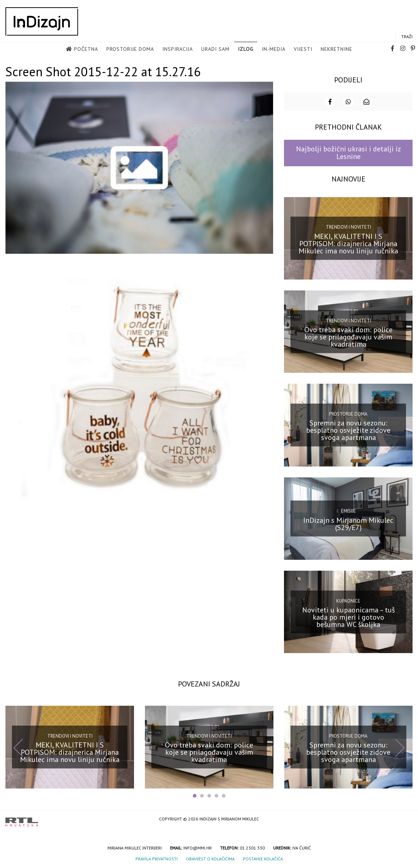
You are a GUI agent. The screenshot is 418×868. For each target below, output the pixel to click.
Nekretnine (336, 49)
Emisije (348, 510)
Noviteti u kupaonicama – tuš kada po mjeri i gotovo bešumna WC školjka (348, 616)
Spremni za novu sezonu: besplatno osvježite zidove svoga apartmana (348, 429)
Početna (86, 49)
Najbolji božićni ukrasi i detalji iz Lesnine (348, 152)
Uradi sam (215, 49)
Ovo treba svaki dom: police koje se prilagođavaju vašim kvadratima (348, 336)
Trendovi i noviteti (348, 226)
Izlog (246, 49)
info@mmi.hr (198, 847)
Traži (407, 37)
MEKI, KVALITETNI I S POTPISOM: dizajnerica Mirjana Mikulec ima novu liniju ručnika (348, 243)
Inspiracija (178, 49)
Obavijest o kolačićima (210, 858)
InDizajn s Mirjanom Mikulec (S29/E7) (348, 523)
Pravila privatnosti (157, 858)
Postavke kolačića (263, 858)
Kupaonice (348, 600)
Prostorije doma (130, 49)
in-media (274, 49)
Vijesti (303, 49)
